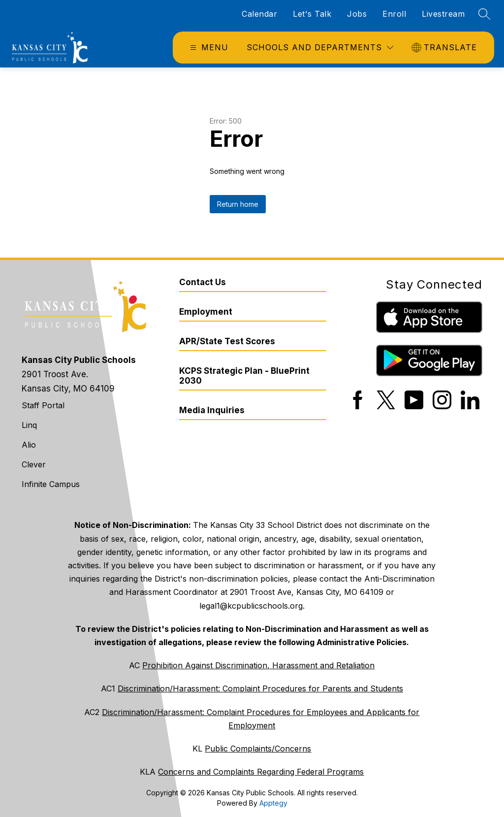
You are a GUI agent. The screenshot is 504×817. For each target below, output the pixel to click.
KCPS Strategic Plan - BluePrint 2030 (244, 376)
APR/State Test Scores (227, 341)
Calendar (259, 14)
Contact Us (203, 282)
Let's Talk (312, 14)
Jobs (357, 14)
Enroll (394, 14)
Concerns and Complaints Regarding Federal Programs (261, 772)
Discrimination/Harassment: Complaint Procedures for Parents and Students (260, 688)
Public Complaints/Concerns (258, 749)
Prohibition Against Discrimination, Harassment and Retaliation (258, 665)
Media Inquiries (212, 410)
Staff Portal (43, 405)
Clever (34, 464)
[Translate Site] (445, 48)
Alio (29, 445)
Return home (238, 204)
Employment (206, 312)
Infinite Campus (51, 484)
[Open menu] (208, 48)
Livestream (443, 14)
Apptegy (273, 803)
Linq (29, 425)
